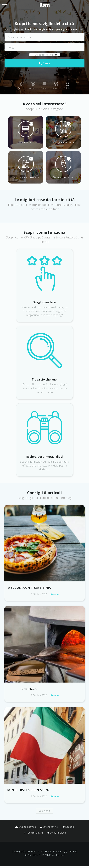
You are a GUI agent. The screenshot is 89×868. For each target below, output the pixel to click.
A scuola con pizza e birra (29, 588)
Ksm (45, 5)
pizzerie (54, 594)
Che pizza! (29, 689)
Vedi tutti (44, 811)
